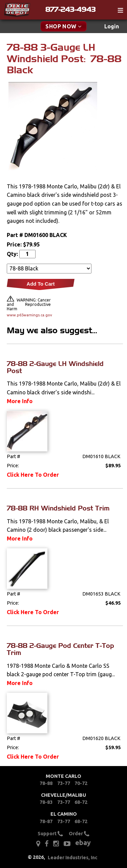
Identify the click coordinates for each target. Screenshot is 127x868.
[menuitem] (112, 27)
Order (79, 834)
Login (112, 26)
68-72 (81, 802)
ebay (83, 843)
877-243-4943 (70, 9)
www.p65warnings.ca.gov (29, 315)
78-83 (46, 802)
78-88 (46, 783)
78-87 (46, 821)
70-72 (81, 783)
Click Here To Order (33, 475)
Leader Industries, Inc (73, 858)
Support (50, 834)
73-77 (64, 783)
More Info (20, 401)
